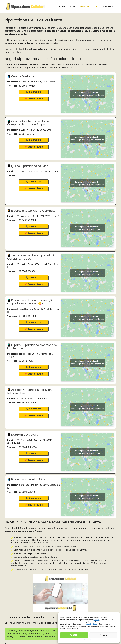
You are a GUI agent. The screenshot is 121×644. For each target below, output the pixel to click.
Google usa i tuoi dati (89, 624)
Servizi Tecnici (90, 7)
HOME (62, 7)
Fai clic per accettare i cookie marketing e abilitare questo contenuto (88, 94)
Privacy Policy (89, 640)
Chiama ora (35, 92)
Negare (103, 635)
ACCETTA (74, 635)
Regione (109, 7)
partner (96, 620)
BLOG (72, 7)
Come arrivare (35, 99)
